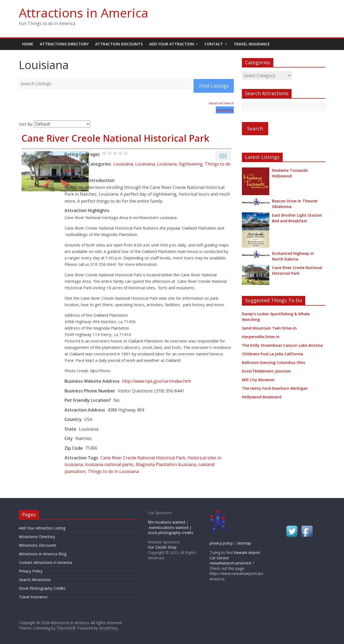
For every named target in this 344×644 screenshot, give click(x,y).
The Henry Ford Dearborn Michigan (275, 388)
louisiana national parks (109, 464)
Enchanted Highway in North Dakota (293, 256)
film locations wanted (166, 522)
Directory (225, 110)
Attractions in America (84, 13)
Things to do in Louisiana (113, 471)
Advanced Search (221, 103)
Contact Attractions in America (45, 562)
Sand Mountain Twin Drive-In (269, 328)
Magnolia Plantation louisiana (166, 464)
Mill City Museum (258, 380)
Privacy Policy (31, 571)
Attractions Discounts (38, 545)
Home (28, 44)
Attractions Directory (64, 44)
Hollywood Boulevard (262, 397)
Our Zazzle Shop (162, 547)
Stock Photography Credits (42, 588)
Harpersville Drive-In (261, 337)
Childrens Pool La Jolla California (273, 354)
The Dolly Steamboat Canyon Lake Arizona (282, 345)
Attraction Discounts (119, 44)
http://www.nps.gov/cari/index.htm (157, 381)
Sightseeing (191, 164)
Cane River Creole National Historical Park (115, 138)
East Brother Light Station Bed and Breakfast (297, 218)
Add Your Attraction (172, 44)
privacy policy (221, 543)
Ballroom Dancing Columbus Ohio (274, 362)
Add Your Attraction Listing (42, 528)
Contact (214, 44)
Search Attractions (35, 580)
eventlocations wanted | (170, 527)
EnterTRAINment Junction (266, 371)
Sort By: (26, 124)
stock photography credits (171, 533)
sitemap (244, 543)
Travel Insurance (252, 44)
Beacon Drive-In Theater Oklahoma (295, 204)
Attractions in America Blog (43, 554)
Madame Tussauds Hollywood (290, 173)
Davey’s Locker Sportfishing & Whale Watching (276, 317)
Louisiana (123, 164)
